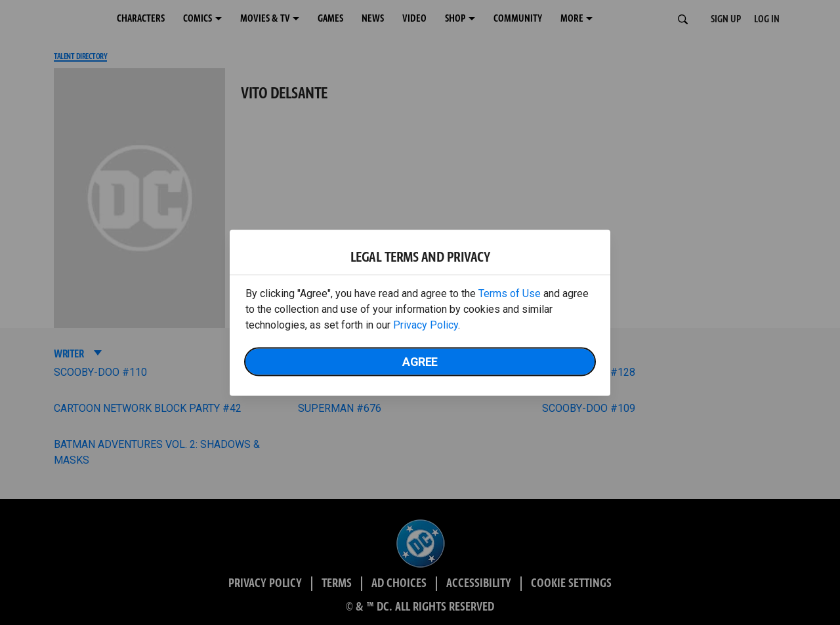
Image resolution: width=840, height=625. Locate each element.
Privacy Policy (426, 324)
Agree (420, 361)
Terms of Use (510, 293)
